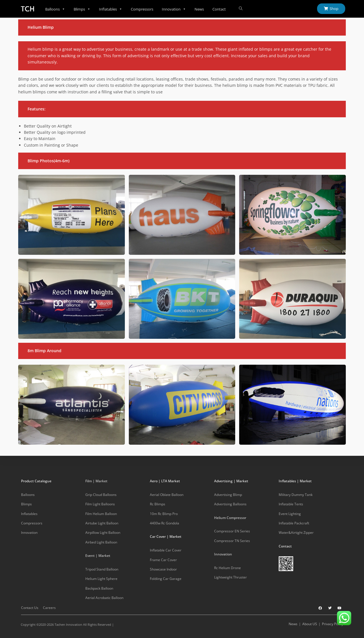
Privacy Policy (333, 624)
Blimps (82, 9)
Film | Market (96, 481)
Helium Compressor (230, 518)
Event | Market (98, 556)
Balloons (55, 9)
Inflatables (111, 9)
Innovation (174, 9)
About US (310, 624)
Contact (219, 9)
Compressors (142, 9)
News (199, 9)
